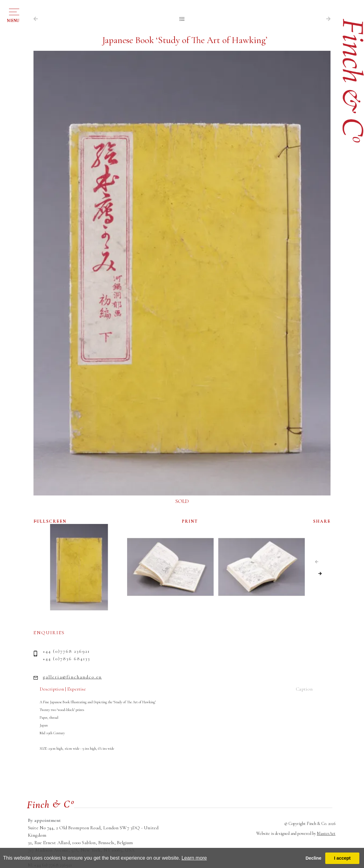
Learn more (194, 858)
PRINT (190, 521)
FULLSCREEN (50, 521)
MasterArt (326, 833)
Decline (313, 858)
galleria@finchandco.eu (72, 677)
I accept (342, 858)
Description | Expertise (63, 689)
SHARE (322, 521)
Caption (304, 689)
